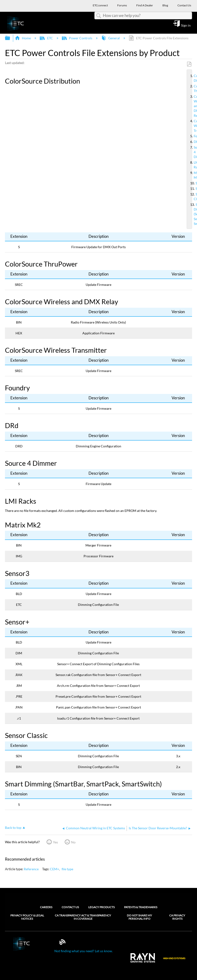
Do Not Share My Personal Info (139, 917)
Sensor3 (192, 183)
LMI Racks (192, 165)
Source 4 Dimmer (192, 152)
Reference (31, 869)
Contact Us (70, 907)
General (111, 38)
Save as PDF (189, 64)
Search (99, 16)
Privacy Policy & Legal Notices (27, 917)
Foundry (192, 136)
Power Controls (77, 38)
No (73, 842)
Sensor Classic (192, 197)
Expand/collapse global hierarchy (11, 38)
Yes (55, 842)
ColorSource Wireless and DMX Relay (192, 106)
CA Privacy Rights (177, 917)
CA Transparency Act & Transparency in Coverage (83, 917)
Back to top (13, 828)
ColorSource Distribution (192, 78)
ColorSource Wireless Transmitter (192, 126)
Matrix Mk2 (192, 175)
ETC (47, 38)
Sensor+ (192, 189)
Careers (46, 907)
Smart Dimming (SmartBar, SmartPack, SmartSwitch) (192, 214)
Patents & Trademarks (141, 907)
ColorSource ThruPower (192, 89)
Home (23, 38)
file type (67, 869)
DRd (192, 142)
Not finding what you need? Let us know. (84, 951)
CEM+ (54, 869)
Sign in (186, 25)
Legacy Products (101, 907)
